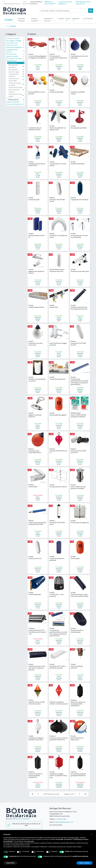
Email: (51, 822)
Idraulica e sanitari (15, 56)
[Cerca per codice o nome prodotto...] (64, 11)
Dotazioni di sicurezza (48, 20)
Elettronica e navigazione (15, 47)
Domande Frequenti (21, 20)
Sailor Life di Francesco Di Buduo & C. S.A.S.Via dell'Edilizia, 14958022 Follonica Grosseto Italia (63, 814)
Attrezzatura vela (15, 43)
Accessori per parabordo (16, 66)
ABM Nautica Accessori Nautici (50, 3)
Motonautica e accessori (15, 58)
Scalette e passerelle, (15, 102)
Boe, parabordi (16, 63)
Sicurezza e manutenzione (15, 104)
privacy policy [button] (74, 838)
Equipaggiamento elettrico (15, 51)
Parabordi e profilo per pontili (16, 84)
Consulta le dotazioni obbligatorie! (65, 3)
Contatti (61, 18)
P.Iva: (51, 825)
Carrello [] (88, 19)
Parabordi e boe (15, 61)
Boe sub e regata (16, 72)
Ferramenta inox (15, 54)
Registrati (76, 19)
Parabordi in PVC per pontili (16, 95)
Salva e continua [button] (84, 863)
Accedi (68, 19)
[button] (92, 834)
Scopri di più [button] (10, 863)
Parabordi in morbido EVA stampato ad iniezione (16, 90)
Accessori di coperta (15, 38)
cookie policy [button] (30, 841)
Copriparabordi (16, 74)
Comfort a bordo (15, 45)
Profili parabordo (16, 100)
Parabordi (16, 76)
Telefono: (52, 819)
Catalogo (9, 20)
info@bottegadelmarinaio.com (12, 3)
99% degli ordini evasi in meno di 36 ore (83, 3)
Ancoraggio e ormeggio (15, 41)
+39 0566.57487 (26, 3)
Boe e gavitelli (16, 70)
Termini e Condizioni (35, 20)
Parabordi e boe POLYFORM (16, 80)
